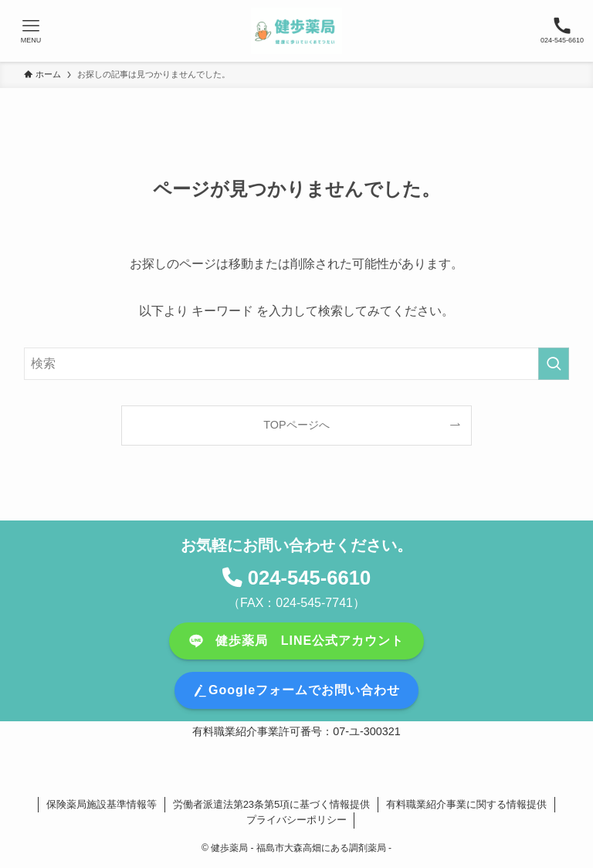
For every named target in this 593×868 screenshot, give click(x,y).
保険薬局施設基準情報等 (102, 804)
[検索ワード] (297, 364)
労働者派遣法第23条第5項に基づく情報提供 (272, 804)
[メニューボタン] (31, 31)
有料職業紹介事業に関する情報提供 (466, 804)
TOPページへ (296, 425)
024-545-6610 (309, 578)
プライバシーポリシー (296, 820)
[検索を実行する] (554, 364)
